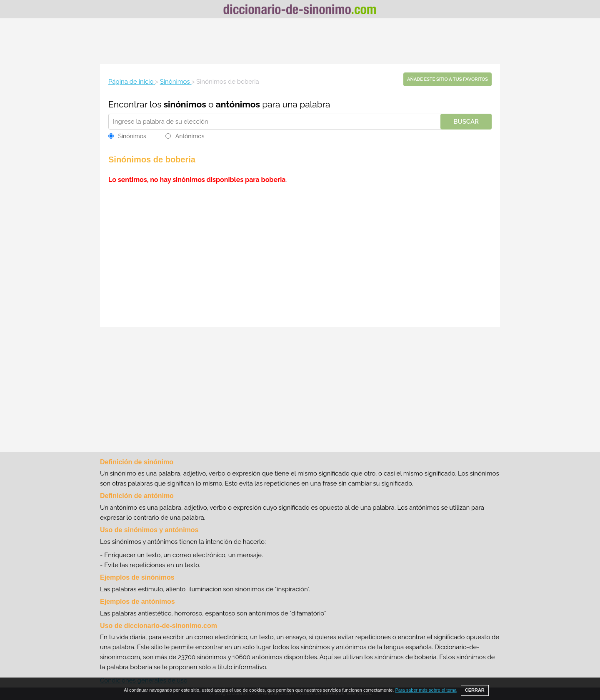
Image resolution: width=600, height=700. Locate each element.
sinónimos (185, 104)
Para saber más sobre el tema (426, 690)
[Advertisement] (300, 41)
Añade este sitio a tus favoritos (447, 79)
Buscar (466, 122)
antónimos (238, 104)
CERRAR (475, 690)
